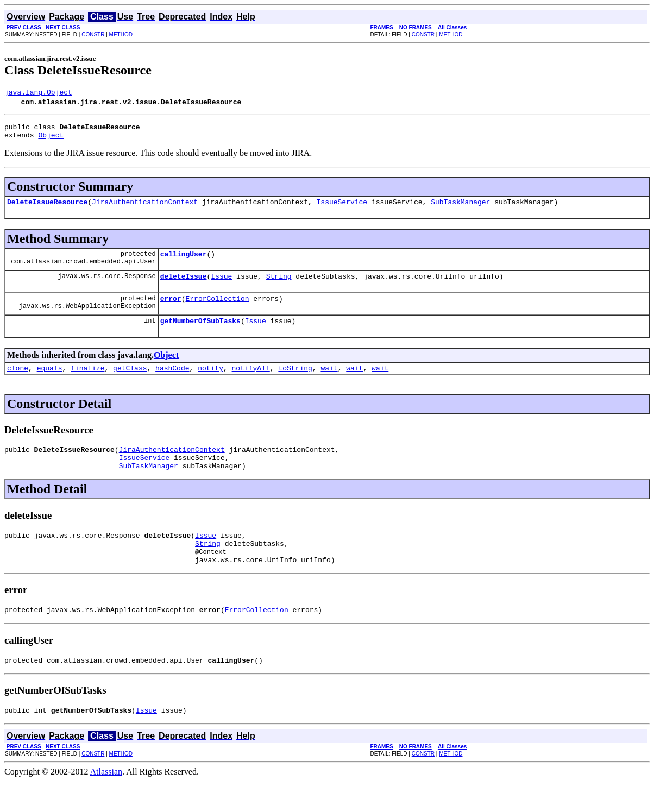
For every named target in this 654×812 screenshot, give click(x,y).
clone (18, 382)
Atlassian (106, 802)
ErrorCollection (217, 310)
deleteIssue (184, 286)
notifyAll (251, 382)
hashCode (172, 382)
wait (329, 382)
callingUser (184, 262)
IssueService (342, 208)
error (171, 310)
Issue (221, 286)
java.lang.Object (38, 93)
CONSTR (93, 34)
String (279, 286)
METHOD (121, 34)
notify (210, 382)
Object (51, 140)
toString (295, 382)
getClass (130, 382)
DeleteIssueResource (47, 208)
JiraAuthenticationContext (145, 208)
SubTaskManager (460, 208)
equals (50, 382)
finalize (87, 382)
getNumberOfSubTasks (200, 333)
